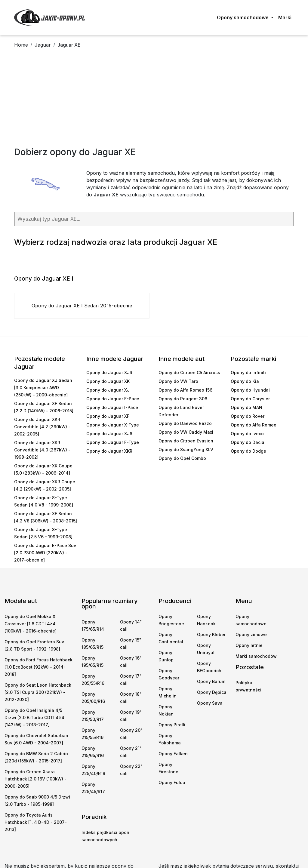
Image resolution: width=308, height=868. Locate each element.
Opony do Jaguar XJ (108, 390)
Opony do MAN (246, 407)
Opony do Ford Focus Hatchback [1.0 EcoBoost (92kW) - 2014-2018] (38, 667)
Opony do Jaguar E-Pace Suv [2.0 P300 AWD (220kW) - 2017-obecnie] (45, 553)
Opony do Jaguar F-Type (113, 442)
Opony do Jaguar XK (108, 381)
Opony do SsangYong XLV (186, 449)
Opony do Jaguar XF (108, 416)
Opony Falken (173, 754)
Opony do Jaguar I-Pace (112, 407)
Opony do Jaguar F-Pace (113, 399)
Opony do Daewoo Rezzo (185, 423)
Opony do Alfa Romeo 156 (185, 390)
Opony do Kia (245, 381)
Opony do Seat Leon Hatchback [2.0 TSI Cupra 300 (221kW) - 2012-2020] (38, 692)
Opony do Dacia (248, 442)
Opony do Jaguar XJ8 (109, 434)
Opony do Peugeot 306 (183, 399)
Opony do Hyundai (250, 390)
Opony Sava (210, 703)
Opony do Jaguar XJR (109, 372)
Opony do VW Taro (178, 381)
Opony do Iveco (247, 434)
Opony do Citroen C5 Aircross (189, 372)
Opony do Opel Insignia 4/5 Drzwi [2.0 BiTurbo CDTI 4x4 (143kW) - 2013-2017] (34, 717)
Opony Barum (211, 681)
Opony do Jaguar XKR (109, 451)
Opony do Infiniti (248, 372)
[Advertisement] (154, 101)
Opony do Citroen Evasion (186, 441)
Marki (285, 17)
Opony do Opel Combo (182, 458)
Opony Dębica (212, 692)
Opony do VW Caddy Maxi (186, 432)
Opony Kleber (211, 634)
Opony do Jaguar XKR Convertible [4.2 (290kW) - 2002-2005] (42, 427)
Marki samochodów (256, 656)
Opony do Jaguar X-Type (113, 425)
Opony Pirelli (172, 725)
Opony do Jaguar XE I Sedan (82, 306)
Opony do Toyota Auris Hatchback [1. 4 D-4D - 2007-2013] (36, 822)
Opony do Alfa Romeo (254, 425)
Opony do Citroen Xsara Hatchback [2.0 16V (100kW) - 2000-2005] (35, 779)
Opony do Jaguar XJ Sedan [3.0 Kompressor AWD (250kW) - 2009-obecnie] (43, 388)
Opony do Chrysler (250, 399)
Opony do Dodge (248, 451)
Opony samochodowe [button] (243, 17)
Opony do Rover (248, 416)
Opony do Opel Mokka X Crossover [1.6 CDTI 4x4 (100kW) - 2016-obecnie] (31, 624)
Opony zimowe (251, 634)
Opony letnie (249, 645)
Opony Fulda (172, 782)
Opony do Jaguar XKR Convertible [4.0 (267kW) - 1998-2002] (42, 450)
